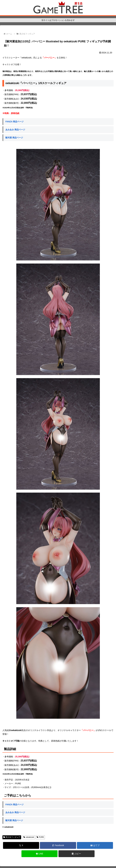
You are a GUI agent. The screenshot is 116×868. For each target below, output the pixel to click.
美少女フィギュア (12, 837)
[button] (77, 854)
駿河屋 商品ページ (14, 138)
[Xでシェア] (21, 845)
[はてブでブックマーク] (95, 845)
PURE (40, 837)
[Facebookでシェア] (58, 845)
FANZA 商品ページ (14, 122)
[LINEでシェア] (39, 854)
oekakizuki (29, 837)
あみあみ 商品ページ (15, 130)
